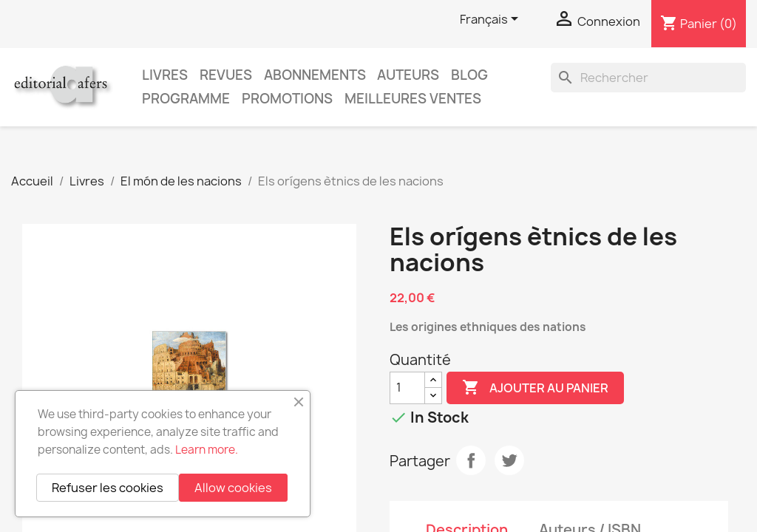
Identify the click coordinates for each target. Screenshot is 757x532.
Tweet (509, 460)
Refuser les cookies (108, 488)
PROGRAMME (186, 99)
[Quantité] (407, 388)
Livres (165, 75)
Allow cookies (233, 488)
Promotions (287, 99)
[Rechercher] (648, 78)
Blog (469, 75)
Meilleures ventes (413, 99)
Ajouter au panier (535, 388)
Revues (226, 75)
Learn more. (207, 450)
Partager (471, 460)
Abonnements (315, 75)
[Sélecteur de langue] (492, 20)
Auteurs (408, 75)
